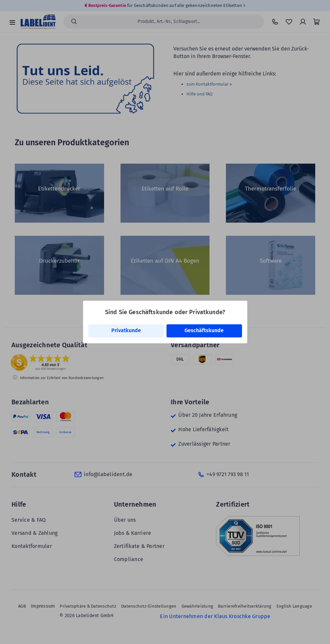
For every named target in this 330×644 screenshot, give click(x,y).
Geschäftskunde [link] (204, 330)
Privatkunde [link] (126, 330)
